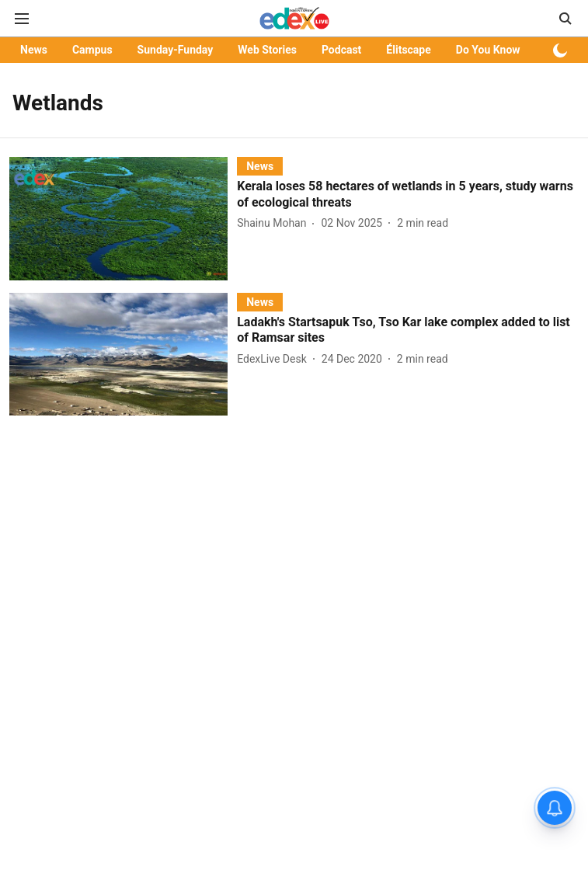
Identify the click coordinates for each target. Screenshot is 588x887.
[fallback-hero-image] (123, 218)
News (34, 50)
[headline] (408, 195)
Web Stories (267, 50)
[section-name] (260, 166)
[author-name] (275, 223)
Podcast (341, 50)
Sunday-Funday (176, 50)
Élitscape (408, 50)
